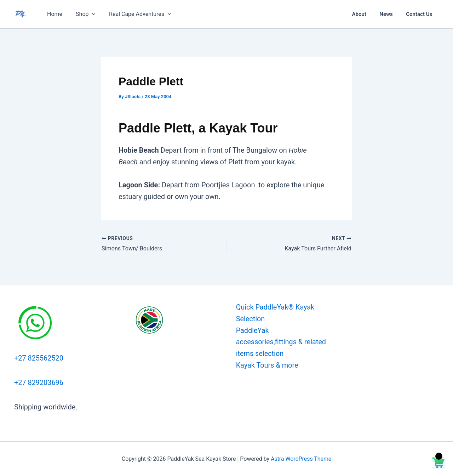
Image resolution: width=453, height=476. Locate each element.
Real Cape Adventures (135, 14)
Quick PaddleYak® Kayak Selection (275, 313)
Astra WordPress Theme (301, 458)
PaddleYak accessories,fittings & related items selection (281, 342)
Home (54, 14)
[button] (89, 14)
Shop (82, 14)
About (366, 14)
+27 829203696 (39, 382)
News (390, 14)
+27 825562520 (39, 358)
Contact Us (420, 14)
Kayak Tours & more (267, 365)
